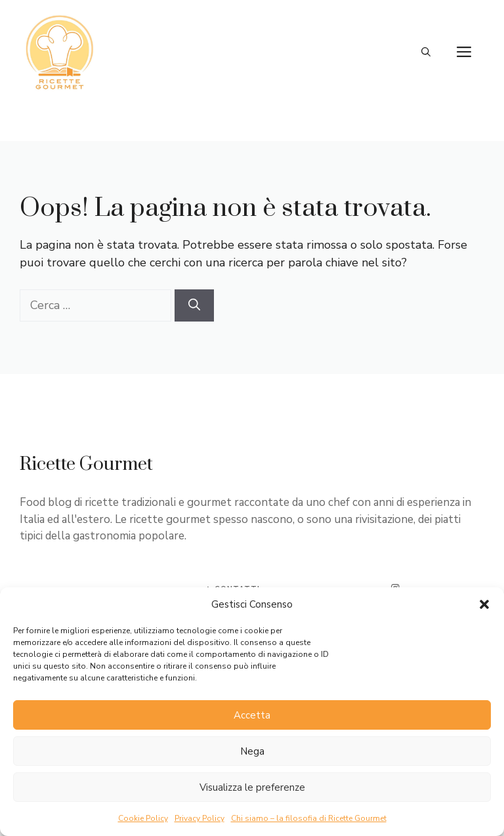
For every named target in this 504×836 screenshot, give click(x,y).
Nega (252, 751)
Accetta (252, 715)
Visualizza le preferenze (252, 787)
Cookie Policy (143, 818)
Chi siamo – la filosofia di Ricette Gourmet (309, 818)
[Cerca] (194, 305)
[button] (484, 604)
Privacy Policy (199, 818)
